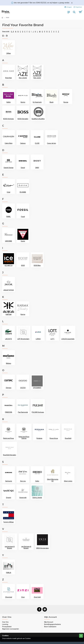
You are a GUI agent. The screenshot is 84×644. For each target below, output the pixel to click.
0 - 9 (12, 32)
